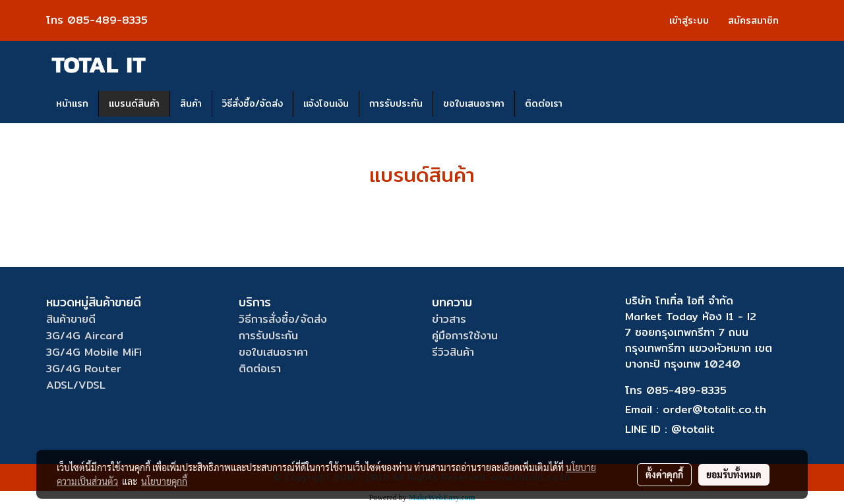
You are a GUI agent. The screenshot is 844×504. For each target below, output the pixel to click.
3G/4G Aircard (85, 336)
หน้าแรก (72, 103)
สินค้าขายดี (71, 319)
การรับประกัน (396, 103)
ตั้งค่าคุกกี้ (664, 474)
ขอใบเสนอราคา (474, 103)
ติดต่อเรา (544, 103)
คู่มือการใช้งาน (465, 336)
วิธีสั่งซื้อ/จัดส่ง (253, 103)
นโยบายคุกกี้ (164, 481)
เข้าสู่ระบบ (689, 20)
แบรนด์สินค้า (134, 103)
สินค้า (191, 103)
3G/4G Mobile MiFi (94, 352)
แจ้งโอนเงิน (326, 103)
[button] (584, 104)
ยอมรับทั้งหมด (734, 474)
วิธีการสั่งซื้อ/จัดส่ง (283, 319)
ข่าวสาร (449, 319)
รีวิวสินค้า (453, 352)
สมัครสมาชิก (753, 20)
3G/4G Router (84, 369)
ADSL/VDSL (76, 385)
